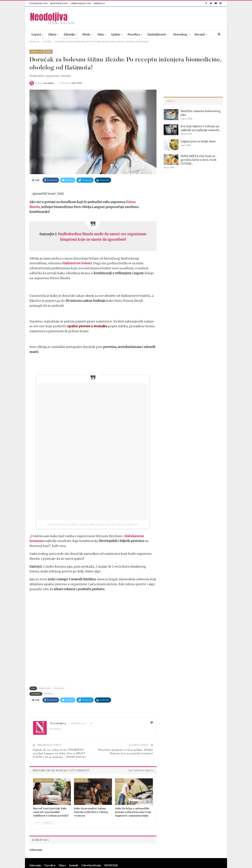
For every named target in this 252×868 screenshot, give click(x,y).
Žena (48, 52)
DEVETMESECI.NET (59, 3)
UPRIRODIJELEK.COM (81, 3)
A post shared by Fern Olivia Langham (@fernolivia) (75, 524)
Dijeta (52, 34)
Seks (101, 34)
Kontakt (74, 865)
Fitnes (62, 865)
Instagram (59, 688)
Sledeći (48, 823)
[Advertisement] (160, 18)
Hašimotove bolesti (77, 263)
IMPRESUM (111, 865)
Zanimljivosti (157, 34)
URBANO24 (99, 3)
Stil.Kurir (49, 694)
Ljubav (116, 34)
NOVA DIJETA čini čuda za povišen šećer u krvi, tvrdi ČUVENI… (199, 160)
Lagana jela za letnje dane (198, 141)
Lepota (36, 34)
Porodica (134, 34)
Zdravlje (69, 34)
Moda (86, 34)
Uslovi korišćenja (91, 865)
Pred (37, 823)
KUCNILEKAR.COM (38, 3)
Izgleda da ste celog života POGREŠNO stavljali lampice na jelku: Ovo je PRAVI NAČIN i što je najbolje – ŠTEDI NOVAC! (60, 754)
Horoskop (180, 34)
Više (198, 34)
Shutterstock (45, 688)
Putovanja (35, 865)
